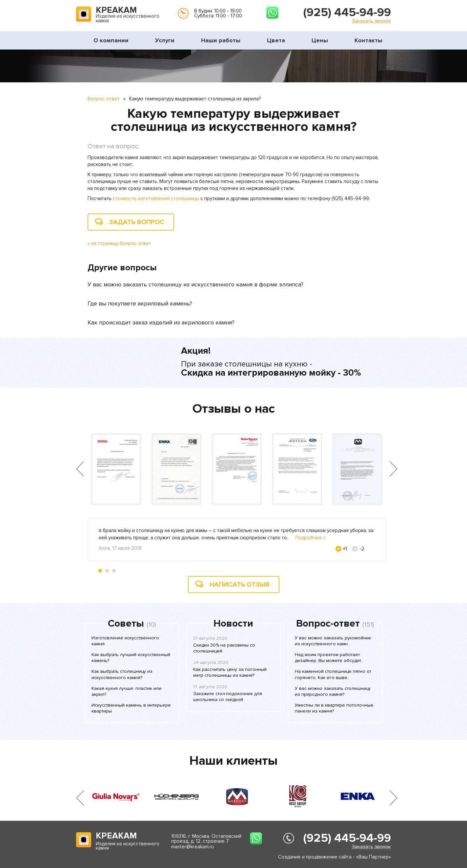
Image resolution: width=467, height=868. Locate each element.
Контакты (368, 40)
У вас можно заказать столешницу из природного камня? (333, 691)
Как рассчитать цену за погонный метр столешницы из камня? (230, 672)
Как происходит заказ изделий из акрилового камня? (161, 322)
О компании (111, 40)
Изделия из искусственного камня (128, 15)
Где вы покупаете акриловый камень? (140, 303)
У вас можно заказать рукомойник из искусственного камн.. (333, 641)
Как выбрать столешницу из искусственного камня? (122, 674)
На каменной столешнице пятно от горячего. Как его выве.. (333, 674)
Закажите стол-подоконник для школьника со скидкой (228, 697)
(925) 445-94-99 (347, 12)
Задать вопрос (137, 222)
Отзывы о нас (234, 409)
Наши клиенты (233, 761)
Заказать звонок (371, 21)
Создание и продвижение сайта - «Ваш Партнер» (335, 857)
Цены (320, 40)
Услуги (165, 40)
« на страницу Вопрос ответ (119, 243)
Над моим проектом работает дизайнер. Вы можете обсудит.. (329, 658)
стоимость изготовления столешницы (156, 198)
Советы (126, 624)
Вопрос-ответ (104, 99)
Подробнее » (311, 538)
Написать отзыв (240, 585)
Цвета (276, 40)
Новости (233, 624)
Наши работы (221, 40)
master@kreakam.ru (193, 847)
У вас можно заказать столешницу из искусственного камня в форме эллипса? (195, 284)
